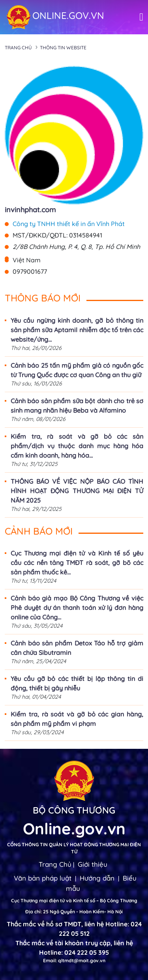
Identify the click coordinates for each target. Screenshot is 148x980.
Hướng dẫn (97, 878)
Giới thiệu (93, 864)
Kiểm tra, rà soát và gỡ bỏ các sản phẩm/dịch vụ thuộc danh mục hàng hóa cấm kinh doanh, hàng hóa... (77, 446)
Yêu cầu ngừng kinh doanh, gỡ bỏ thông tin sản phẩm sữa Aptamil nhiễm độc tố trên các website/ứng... (77, 330)
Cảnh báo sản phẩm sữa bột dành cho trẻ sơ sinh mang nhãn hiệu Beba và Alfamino (77, 406)
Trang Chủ (55, 864)
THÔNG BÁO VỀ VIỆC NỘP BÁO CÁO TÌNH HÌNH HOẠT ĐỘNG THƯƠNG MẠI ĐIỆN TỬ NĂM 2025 (77, 491)
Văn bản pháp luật (43, 878)
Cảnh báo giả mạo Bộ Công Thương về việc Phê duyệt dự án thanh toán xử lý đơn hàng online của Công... (77, 608)
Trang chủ (18, 48)
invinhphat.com (30, 210)
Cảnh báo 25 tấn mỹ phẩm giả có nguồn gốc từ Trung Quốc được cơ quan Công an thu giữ (77, 370)
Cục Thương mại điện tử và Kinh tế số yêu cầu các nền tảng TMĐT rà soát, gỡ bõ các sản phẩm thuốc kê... (77, 563)
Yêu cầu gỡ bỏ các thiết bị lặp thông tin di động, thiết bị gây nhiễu (77, 683)
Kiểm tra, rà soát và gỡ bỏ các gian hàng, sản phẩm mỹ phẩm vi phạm (77, 719)
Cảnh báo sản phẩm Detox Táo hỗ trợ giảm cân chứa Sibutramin (77, 648)
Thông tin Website (63, 48)
